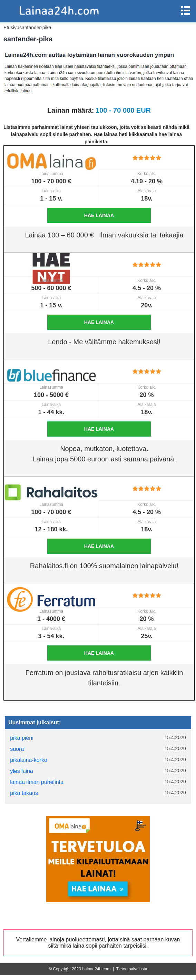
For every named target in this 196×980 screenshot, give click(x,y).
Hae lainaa (99, 215)
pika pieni (22, 738)
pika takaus (24, 793)
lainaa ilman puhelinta (37, 782)
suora (17, 749)
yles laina (22, 771)
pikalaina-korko (29, 760)
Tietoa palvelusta (131, 969)
